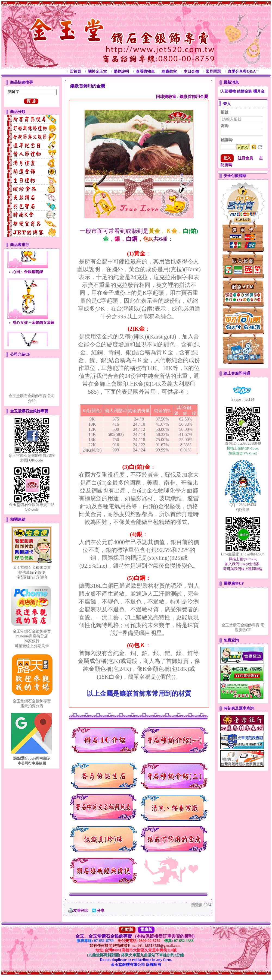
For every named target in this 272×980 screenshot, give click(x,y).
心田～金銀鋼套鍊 (28, 274)
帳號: (225, 112)
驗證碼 (227, 140)
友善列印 (81, 911)
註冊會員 (245, 158)
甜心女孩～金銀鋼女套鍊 (33, 325)
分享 (101, 911)
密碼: (225, 126)
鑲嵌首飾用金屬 (194, 97)
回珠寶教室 (166, 97)
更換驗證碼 (260, 147)
